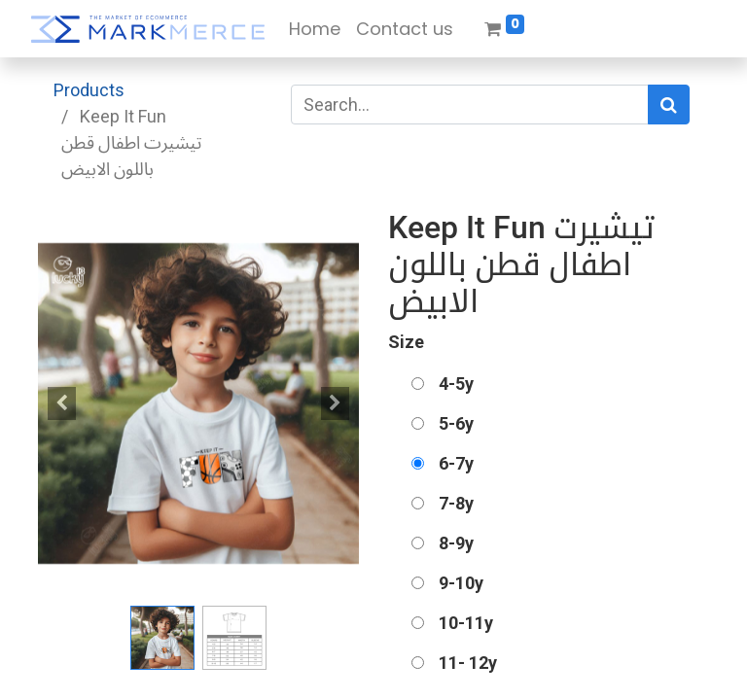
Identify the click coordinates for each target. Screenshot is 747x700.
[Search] (669, 105)
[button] (62, 403)
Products (89, 90)
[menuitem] (315, 29)
